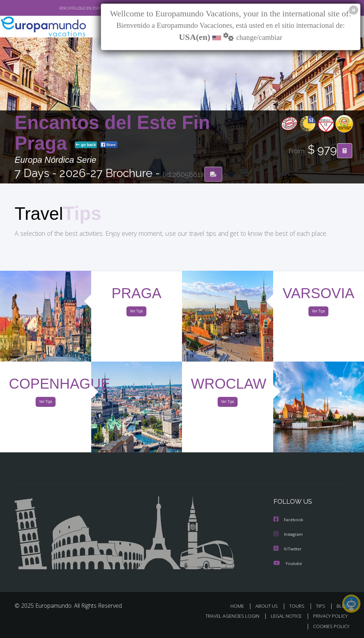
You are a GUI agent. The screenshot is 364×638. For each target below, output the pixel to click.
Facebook (289, 521)
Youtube (288, 563)
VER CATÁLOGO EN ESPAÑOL (67, 8)
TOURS (298, 606)
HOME (240, 606)
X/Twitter (288, 549)
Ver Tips (136, 313)
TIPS (321, 606)
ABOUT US (269, 606)
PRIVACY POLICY (329, 616)
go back (86, 145)
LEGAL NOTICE (283, 616)
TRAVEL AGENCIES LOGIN (227, 616)
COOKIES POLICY (330, 626)
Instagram (289, 535)
